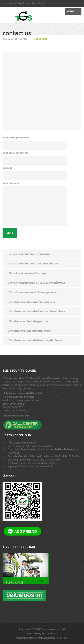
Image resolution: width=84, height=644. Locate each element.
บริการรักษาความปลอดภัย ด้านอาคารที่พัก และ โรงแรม (37, 311)
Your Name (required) (35, 143)
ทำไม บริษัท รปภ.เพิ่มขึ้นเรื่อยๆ (22, 443)
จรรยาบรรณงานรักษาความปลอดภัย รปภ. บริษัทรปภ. (34, 460)
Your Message (35, 203)
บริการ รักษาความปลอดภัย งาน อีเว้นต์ (29, 254)
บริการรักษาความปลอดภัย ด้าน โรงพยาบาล (31, 302)
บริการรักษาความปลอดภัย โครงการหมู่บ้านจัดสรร (35, 340)
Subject (35, 173)
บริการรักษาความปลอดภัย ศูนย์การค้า (29, 321)
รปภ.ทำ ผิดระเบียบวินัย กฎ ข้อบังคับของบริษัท (30, 446)
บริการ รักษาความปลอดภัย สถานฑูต (28, 273)
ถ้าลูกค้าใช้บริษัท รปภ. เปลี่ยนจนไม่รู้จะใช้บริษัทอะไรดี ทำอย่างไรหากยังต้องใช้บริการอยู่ (44, 451)
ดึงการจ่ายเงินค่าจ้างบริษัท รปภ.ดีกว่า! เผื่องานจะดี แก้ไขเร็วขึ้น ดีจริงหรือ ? (44, 456)
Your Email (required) (35, 158)
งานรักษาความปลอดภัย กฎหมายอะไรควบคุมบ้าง (32, 463)
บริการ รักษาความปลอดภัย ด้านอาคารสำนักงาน (33, 264)
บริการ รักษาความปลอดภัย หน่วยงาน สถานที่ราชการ (36, 283)
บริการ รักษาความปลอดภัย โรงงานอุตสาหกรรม (34, 292)
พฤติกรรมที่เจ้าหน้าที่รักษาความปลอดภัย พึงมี (30, 467)
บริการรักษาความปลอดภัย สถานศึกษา (29, 331)
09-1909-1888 (19, 411)
